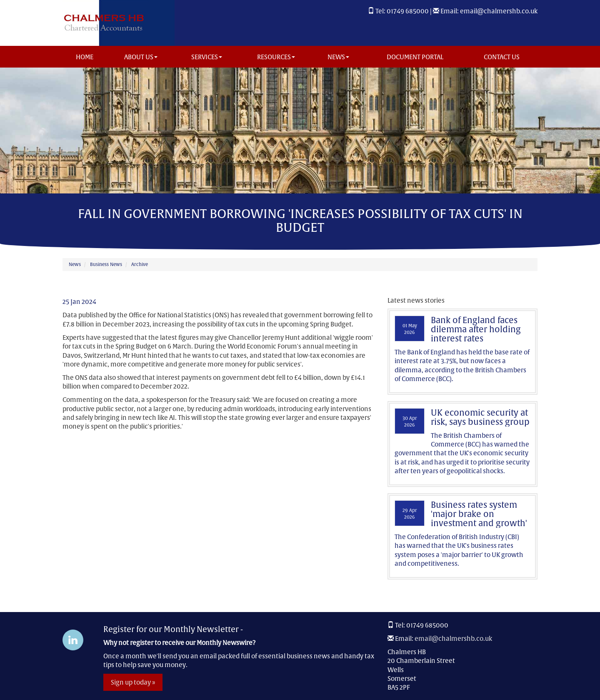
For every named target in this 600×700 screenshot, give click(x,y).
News (338, 57)
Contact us (502, 57)
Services (207, 57)
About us (141, 57)
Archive (140, 264)
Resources (276, 57)
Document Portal (415, 57)
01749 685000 (408, 11)
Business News (106, 264)
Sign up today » (133, 682)
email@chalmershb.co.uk (499, 11)
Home (85, 57)
